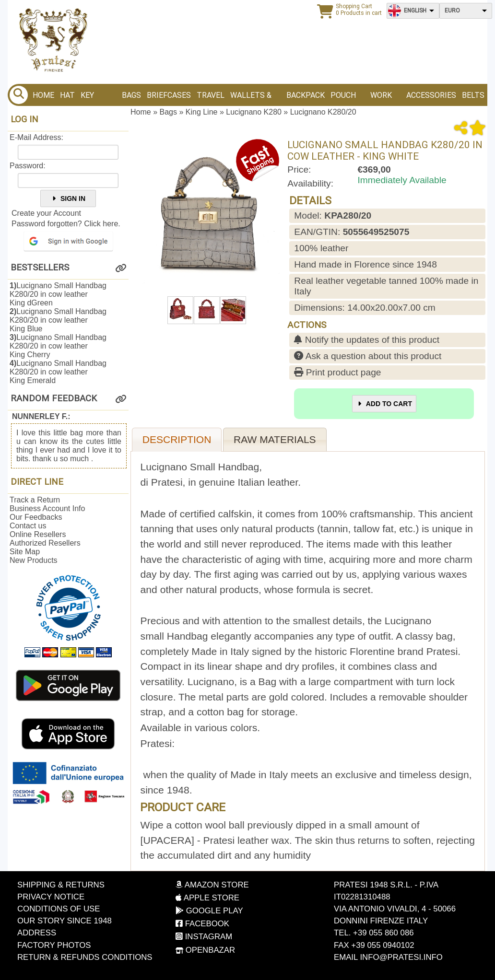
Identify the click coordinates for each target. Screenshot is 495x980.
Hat (67, 95)
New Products (34, 560)
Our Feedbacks (36, 517)
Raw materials (275, 439)
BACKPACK (306, 95)
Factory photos (54, 945)
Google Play (209, 911)
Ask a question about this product (368, 356)
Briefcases (169, 95)
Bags (131, 95)
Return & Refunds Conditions (85, 957)
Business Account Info (47, 508)
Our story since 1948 (65, 921)
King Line (202, 112)
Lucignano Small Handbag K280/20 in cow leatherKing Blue (58, 320)
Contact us (28, 526)
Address (37, 933)
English (415, 11)
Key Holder (95, 98)
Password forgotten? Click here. (66, 224)
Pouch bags (343, 98)
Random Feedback (54, 398)
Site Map (25, 552)
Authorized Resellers (45, 543)
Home (43, 95)
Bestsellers (40, 268)
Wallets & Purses (251, 98)
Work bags (381, 98)
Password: (28, 166)
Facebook (202, 924)
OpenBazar (205, 950)
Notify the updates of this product (367, 340)
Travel (211, 95)
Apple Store (207, 898)
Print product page (337, 372)
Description (177, 439)
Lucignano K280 (254, 112)
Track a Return (35, 500)
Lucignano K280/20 (323, 112)
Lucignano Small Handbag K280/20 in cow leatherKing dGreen (58, 294)
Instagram (204, 937)
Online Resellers (38, 534)
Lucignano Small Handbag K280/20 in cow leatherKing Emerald (58, 372)
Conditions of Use (59, 909)
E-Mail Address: (36, 137)
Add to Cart (384, 404)
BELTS (473, 95)
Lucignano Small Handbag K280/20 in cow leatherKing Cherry (58, 346)
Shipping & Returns (61, 885)
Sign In (68, 198)
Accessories (431, 95)
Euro (452, 11)
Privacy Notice (51, 897)
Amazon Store (212, 885)
